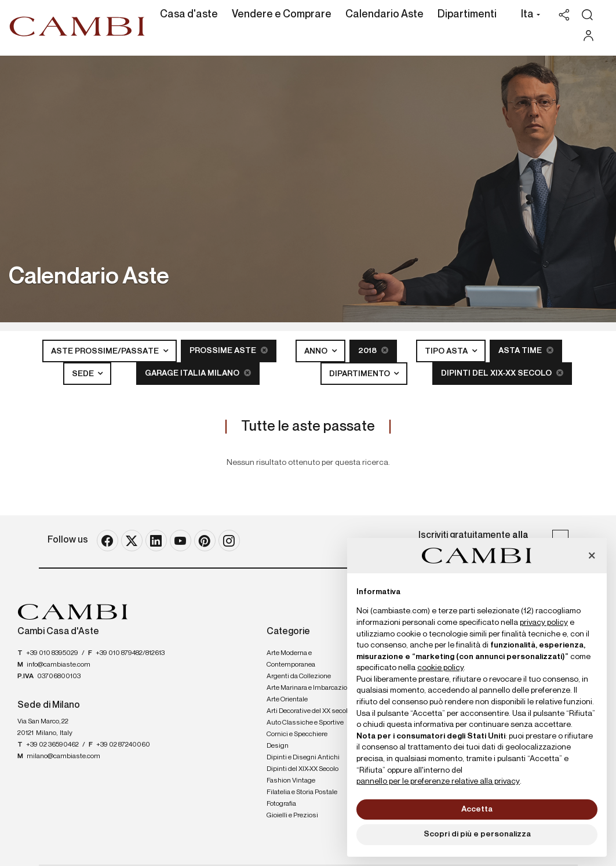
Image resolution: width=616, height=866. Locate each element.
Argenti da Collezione (299, 676)
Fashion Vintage (291, 781)
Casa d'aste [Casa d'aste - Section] (189, 14)
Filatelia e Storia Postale (302, 792)
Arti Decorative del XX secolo (309, 711)
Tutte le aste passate (308, 427)
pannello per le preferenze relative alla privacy (438, 781)
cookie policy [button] (440, 668)
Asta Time (526, 350)
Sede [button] (84, 374)
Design (278, 746)
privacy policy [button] (544, 623)
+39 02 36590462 (52, 745)
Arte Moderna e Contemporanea (291, 659)
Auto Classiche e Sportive (305, 723)
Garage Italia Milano (198, 373)
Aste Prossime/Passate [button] (106, 351)
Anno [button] (317, 351)
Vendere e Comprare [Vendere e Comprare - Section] (282, 14)
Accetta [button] (477, 809)
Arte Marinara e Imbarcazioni (310, 688)
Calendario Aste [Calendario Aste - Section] (384, 14)
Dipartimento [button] (360, 374)
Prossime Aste (229, 350)
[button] (528, 16)
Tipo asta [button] (447, 351)
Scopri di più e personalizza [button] (477, 834)
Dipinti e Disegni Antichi (303, 758)
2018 (373, 350)
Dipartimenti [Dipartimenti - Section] (467, 14)
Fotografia (281, 804)
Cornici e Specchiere (297, 734)
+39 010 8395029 (52, 653)
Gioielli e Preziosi (292, 816)
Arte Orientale (287, 700)
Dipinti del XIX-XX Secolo (502, 373)
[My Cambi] (591, 36)
